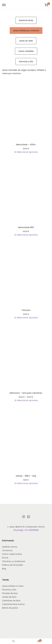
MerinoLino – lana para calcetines (26, 393)
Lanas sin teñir (26, 41)
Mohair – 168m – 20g (26, 476)
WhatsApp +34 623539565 (26, 530)
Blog (4, 569)
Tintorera (26, 310)
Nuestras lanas (26, 20)
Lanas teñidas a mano (13, 586)
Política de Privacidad (12, 565)
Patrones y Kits (26, 62)
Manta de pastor (10, 608)
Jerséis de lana (9, 597)
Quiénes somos (10, 547)
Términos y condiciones (14, 561)
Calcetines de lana (11, 601)
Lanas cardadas (26, 51)
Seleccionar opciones (26, 152)
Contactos (7, 550)
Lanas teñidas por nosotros (26, 31)
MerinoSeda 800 (26, 227)
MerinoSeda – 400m (26, 145)
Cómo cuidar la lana (12, 554)
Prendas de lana (10, 593)
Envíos (5, 558)
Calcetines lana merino (13, 604)
